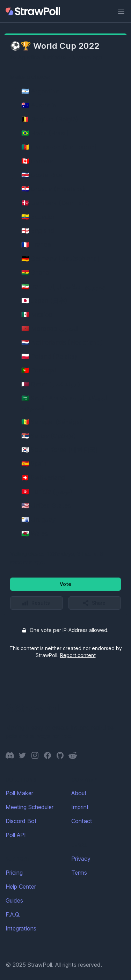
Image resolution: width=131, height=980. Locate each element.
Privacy (81, 859)
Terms (79, 873)
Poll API (16, 835)
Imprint (80, 807)
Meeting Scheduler (30, 807)
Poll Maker (19, 793)
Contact (82, 821)
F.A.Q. (13, 914)
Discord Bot (21, 821)
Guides (14, 900)
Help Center (21, 887)
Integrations (21, 928)
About (79, 793)
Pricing (14, 873)
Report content (78, 655)
